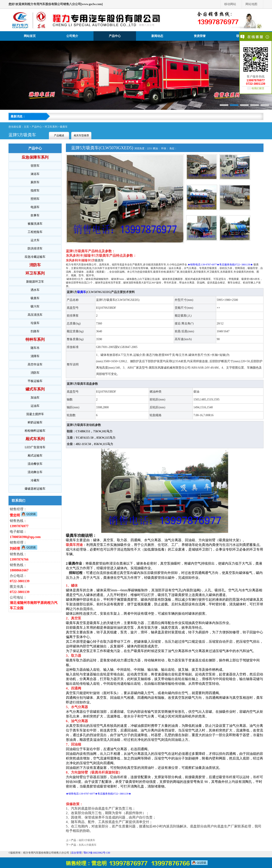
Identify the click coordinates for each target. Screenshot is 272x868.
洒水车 (35, 290)
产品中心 (115, 36)
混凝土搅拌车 (35, 414)
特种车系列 (35, 340)
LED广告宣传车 (35, 447)
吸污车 (35, 306)
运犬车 (35, 240)
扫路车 (35, 331)
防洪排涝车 (35, 249)
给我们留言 (258, 88)
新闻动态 (157, 36)
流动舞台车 (35, 472)
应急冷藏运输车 (35, 257)
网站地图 (251, 4)
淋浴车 (35, 174)
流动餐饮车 (35, 464)
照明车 (35, 199)
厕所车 (35, 182)
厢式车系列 (35, 439)
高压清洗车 (35, 315)
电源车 (35, 207)
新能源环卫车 (35, 282)
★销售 (191, 265)
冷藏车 (35, 480)
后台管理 (76, 853)
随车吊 (35, 348)
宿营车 (35, 166)
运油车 (35, 406)
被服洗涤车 (35, 224)
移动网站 (230, 4)
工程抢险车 (35, 232)
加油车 (35, 398)
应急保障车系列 (35, 157)
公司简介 (72, 36)
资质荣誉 (200, 36)
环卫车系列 (51, 127)
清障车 (35, 356)
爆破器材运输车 (35, 489)
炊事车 (35, 215)
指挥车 (35, 191)
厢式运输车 (35, 456)
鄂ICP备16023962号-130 (97, 853)
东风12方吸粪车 (88, 845)
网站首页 (30, 36)
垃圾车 (35, 323)
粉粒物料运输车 (35, 431)
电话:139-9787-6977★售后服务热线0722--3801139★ (224, 265)
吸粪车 (64, 127)
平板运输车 (35, 381)
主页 (26, 127)
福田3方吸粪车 (87, 840)
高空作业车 (35, 364)
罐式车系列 (35, 389)
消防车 (35, 265)
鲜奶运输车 (35, 422)
